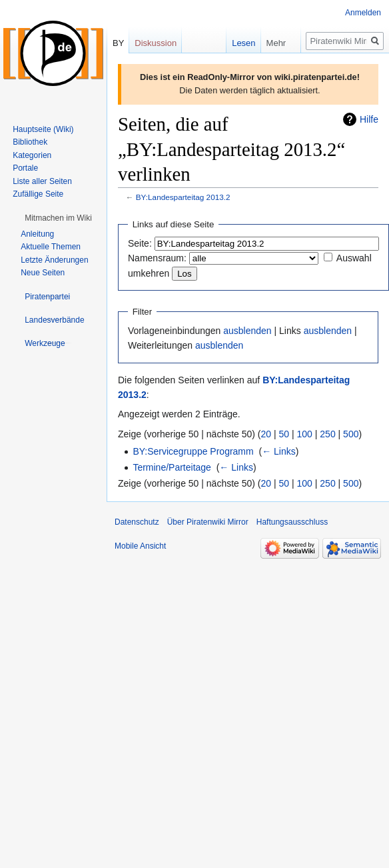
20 (266, 434)
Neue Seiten (43, 273)
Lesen (233, 43)
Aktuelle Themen (51, 247)
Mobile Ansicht (140, 546)
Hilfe (369, 119)
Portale (25, 168)
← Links (279, 451)
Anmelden (363, 13)
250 (327, 434)
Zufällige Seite (38, 194)
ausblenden (247, 331)
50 (284, 434)
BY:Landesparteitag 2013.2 (183, 197)
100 (305, 434)
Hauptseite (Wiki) (43, 129)
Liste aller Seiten (42, 181)
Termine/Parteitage (172, 467)
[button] (58, 218)
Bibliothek (30, 142)
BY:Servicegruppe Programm (193, 451)
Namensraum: (157, 258)
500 (351, 434)
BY (118, 43)
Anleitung (37, 234)
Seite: (140, 243)
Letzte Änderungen (54, 260)
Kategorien (32, 155)
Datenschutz (137, 522)
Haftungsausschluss (292, 522)
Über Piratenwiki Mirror (208, 522)
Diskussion (156, 43)
